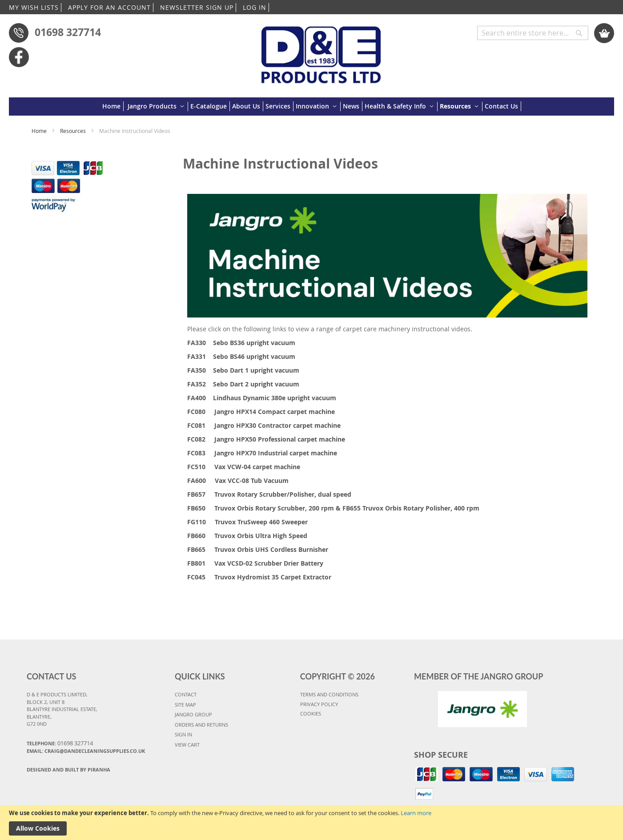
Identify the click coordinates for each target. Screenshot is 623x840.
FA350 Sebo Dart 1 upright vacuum (243, 370)
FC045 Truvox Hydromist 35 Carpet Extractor (259, 577)
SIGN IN (183, 734)
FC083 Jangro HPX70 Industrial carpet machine (262, 453)
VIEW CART (187, 745)
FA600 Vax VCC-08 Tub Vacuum (238, 480)
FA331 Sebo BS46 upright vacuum (241, 356)
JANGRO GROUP (193, 714)
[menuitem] (113, 106)
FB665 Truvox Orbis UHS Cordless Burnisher (258, 549)
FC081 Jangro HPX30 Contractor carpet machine (264, 425)
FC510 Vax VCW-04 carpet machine (244, 467)
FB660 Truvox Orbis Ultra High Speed (247, 536)
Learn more (416, 813)
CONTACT (186, 694)
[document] (311, 823)
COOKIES (311, 713)
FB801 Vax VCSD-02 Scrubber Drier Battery (255, 563)
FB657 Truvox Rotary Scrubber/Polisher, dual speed (269, 494)
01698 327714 (68, 32)
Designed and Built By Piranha (68, 770)
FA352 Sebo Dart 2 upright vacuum (243, 384)
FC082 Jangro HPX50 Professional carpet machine (266, 439)
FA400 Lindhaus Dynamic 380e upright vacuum (262, 398)
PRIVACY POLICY (319, 704)
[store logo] (321, 50)
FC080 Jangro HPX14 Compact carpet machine (261, 412)
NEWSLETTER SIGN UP (197, 7)
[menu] (312, 107)
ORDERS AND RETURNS (201, 725)
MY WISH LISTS (34, 7)
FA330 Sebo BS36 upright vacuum (241, 343)
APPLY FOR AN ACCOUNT (109, 7)
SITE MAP (185, 705)
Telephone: (60, 743)
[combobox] (533, 33)
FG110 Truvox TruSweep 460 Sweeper (247, 522)
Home (40, 131)
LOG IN (255, 7)
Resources (74, 131)
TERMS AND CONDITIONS (329, 694)
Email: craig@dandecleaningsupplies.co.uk (86, 751)
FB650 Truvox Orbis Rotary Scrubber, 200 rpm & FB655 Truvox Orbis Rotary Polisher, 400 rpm (333, 508)
